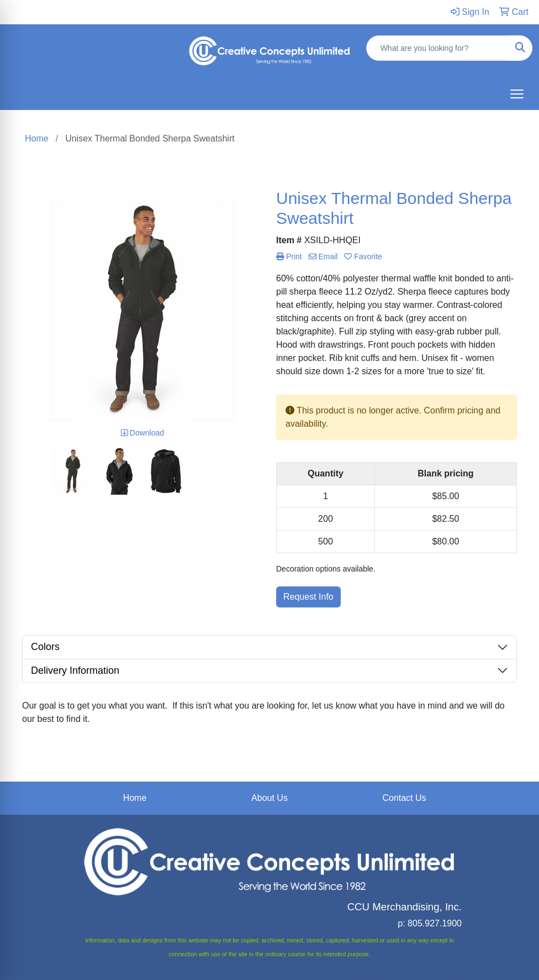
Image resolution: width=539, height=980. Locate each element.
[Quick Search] (438, 48)
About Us (269, 798)
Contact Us (404, 798)
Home (135, 798)
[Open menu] (517, 94)
